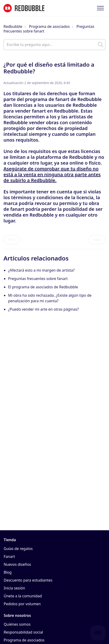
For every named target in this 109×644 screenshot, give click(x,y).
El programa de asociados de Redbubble (43, 287)
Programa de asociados (49, 26)
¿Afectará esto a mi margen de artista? (41, 270)
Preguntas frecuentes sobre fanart (38, 279)
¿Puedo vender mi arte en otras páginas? (44, 309)
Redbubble (13, 26)
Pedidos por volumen (22, 604)
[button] (100, 8)
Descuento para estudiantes (28, 580)
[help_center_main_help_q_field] (54, 45)
